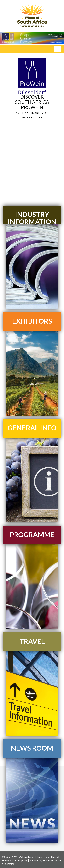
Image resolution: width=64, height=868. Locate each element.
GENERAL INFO (32, 428)
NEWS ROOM (32, 748)
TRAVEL (32, 641)
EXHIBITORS (32, 321)
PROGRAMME (32, 535)
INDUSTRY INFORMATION (32, 218)
